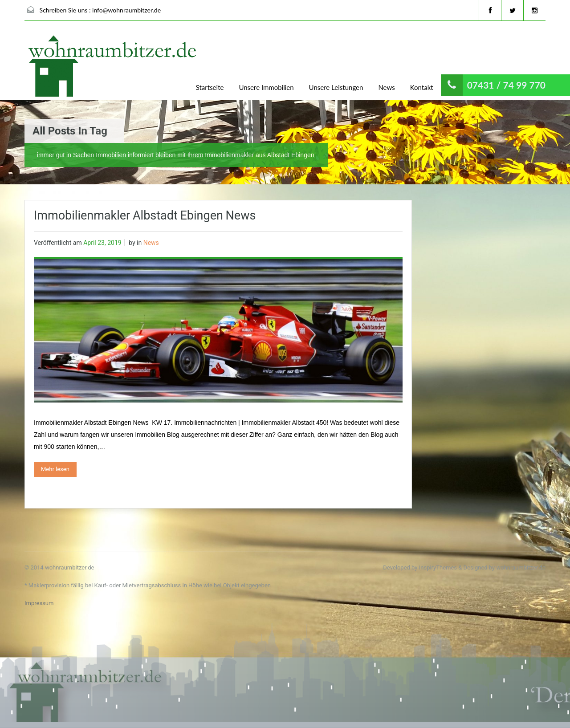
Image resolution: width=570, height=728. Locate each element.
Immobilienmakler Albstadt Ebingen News (145, 216)
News (386, 87)
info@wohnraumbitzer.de (126, 10)
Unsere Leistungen (336, 87)
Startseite (210, 87)
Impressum (39, 603)
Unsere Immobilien (266, 87)
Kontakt (422, 87)
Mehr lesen (55, 469)
